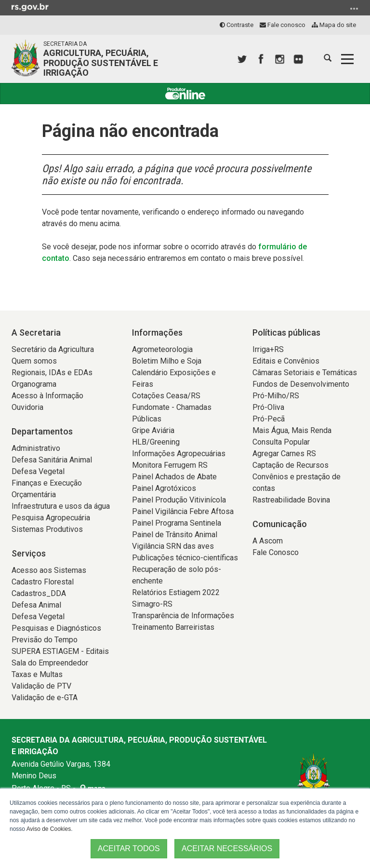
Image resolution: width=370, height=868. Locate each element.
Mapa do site (334, 25)
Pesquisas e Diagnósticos (56, 628)
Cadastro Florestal (43, 582)
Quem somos (34, 361)
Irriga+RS (268, 349)
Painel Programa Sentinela (177, 523)
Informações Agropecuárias (179, 454)
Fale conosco (283, 25)
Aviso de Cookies (49, 829)
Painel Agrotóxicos (164, 488)
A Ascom (268, 541)
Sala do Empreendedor (50, 663)
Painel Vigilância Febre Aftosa (183, 511)
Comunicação (280, 524)
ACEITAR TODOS (129, 848)
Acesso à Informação (47, 396)
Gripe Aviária (153, 430)
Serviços (29, 553)
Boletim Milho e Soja (167, 361)
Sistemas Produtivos (47, 529)
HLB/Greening (156, 442)
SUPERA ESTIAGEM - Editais (60, 651)
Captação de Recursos (291, 465)
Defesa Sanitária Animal (52, 460)
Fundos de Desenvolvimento (301, 384)
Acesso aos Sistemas (49, 570)
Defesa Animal (36, 605)
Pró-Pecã (269, 419)
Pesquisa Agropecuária (51, 518)
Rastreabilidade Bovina (291, 500)
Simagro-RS (152, 604)
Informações (157, 332)
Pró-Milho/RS (276, 396)
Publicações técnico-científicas (185, 558)
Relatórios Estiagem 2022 (176, 592)
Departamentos (42, 431)
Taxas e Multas (37, 674)
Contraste (237, 25)
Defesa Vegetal (38, 471)
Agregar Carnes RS (284, 454)
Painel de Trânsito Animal (175, 535)
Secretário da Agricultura (53, 349)
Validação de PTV (41, 686)
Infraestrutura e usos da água (61, 506)
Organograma (34, 384)
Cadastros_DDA (39, 593)
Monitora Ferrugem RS (170, 465)
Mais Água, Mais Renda (292, 430)
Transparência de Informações (183, 616)
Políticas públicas (286, 332)
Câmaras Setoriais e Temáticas (305, 373)
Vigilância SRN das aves (173, 546)
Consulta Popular (281, 442)
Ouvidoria (27, 407)
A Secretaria (36, 332)
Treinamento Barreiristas (173, 627)
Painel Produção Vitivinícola (179, 500)
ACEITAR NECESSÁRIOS (227, 848)
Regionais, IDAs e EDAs (52, 373)
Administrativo (36, 448)
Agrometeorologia (162, 349)
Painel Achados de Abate (174, 477)
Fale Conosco (276, 552)
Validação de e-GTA (45, 698)
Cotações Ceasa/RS (166, 396)
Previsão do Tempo (45, 640)
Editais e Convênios (286, 361)
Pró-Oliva (268, 407)
